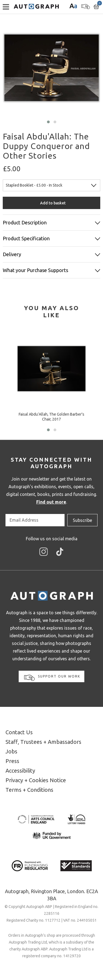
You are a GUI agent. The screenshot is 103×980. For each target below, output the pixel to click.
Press (12, 761)
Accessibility (20, 771)
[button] (48, 122)
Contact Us (19, 732)
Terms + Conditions (29, 790)
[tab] (51, 312)
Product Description (25, 222)
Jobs (11, 751)
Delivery (12, 254)
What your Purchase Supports (35, 270)
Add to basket (53, 203)
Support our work (52, 678)
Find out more (51, 502)
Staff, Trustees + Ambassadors (43, 742)
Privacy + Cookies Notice (36, 780)
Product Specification (26, 238)
